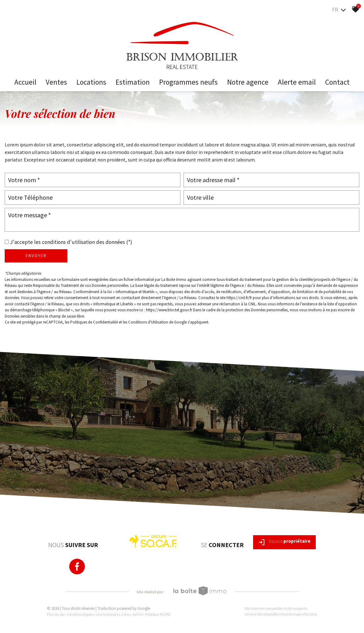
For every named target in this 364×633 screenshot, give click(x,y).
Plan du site (56, 614)
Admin (138, 614)
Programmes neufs (188, 82)
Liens (126, 614)
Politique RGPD (158, 614)
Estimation (133, 82)
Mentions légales (81, 614)
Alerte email (297, 82)
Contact (337, 82)
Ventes (56, 82)
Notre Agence (248, 82)
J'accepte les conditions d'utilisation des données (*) (71, 242)
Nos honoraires (108, 614)
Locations (91, 82)
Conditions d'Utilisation (148, 322)
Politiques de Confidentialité (94, 322)
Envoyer (36, 256)
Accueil (25, 82)
